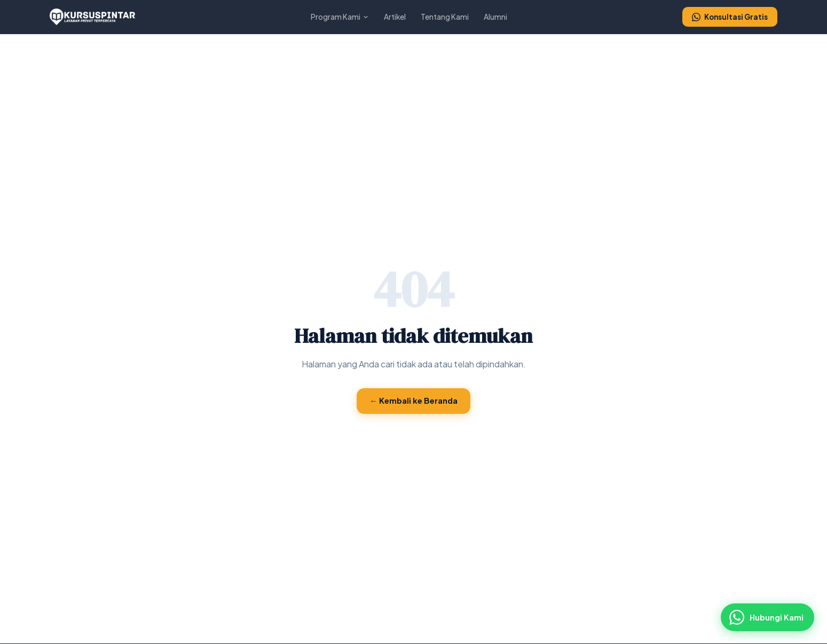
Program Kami (340, 17)
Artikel (395, 17)
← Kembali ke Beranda (413, 400)
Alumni (495, 17)
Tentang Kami (445, 17)
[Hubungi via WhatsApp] (767, 617)
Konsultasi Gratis (730, 17)
